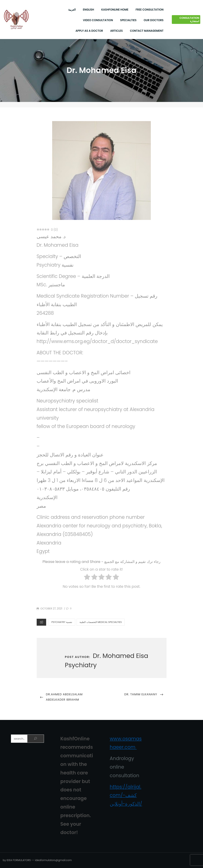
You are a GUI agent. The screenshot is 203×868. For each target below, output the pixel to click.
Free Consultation (150, 10)
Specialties (128, 20)
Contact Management (147, 31)
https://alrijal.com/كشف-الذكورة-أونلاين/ (126, 795)
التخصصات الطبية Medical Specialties (101, 622)
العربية (72, 10)
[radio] (87, 578)
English (88, 10)
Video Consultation (98, 20)
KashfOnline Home (115, 10)
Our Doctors (154, 20)
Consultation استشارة (189, 20)
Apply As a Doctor (89, 31)
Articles (116, 31)
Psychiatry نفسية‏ (62, 622)
